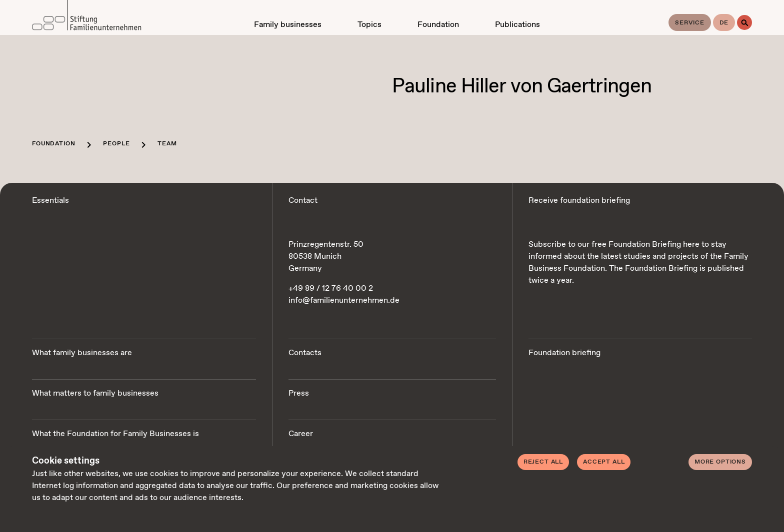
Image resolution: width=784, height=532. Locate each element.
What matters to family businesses (95, 393)
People (116, 144)
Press (299, 393)
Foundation (53, 144)
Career (301, 434)
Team (167, 144)
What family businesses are (82, 353)
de (724, 23)
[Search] (744, 22)
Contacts (305, 353)
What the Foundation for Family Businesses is (115, 434)
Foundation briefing (564, 353)
